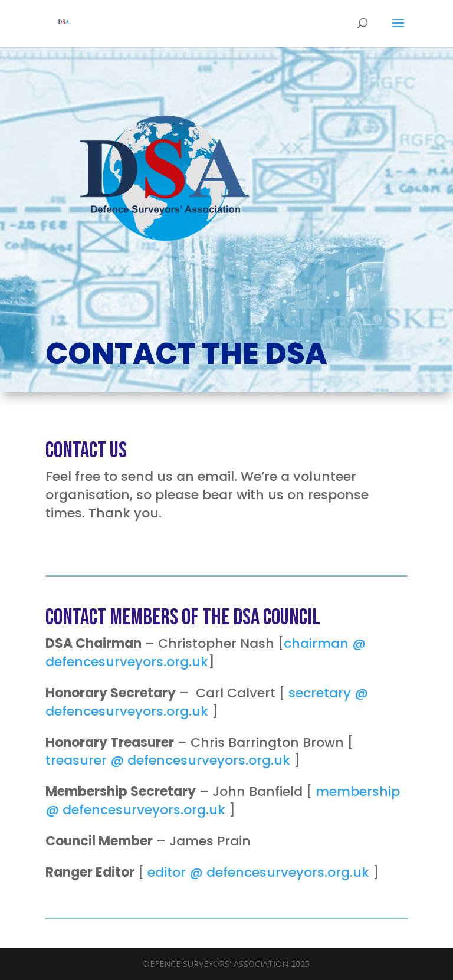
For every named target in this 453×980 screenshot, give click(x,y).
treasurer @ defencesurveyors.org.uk (168, 760)
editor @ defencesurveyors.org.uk (258, 872)
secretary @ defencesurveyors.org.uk (207, 702)
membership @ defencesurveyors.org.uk (223, 801)
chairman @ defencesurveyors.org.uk (206, 653)
